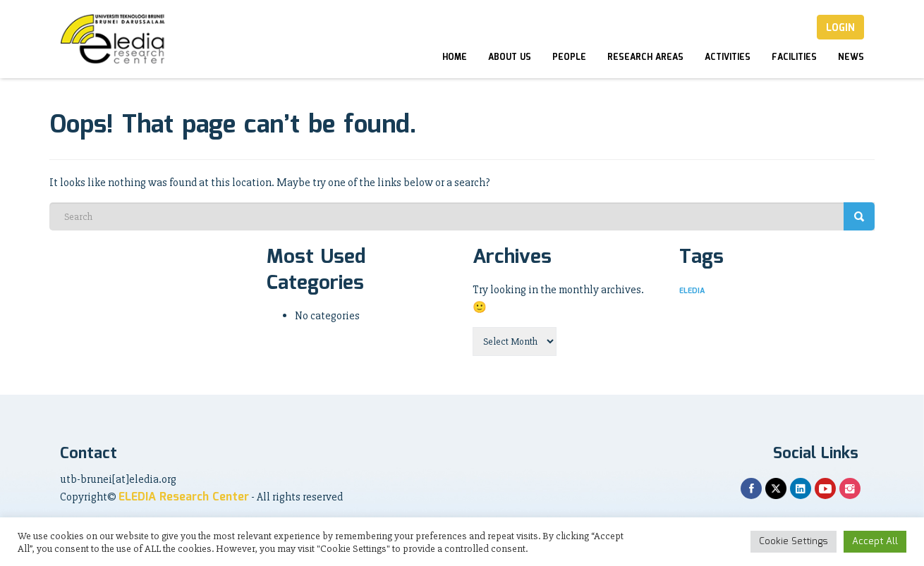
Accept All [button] (875, 542)
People (569, 57)
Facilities (794, 57)
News (851, 57)
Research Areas (645, 57)
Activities (728, 57)
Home (455, 57)
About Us (510, 57)
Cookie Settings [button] (794, 542)
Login (840, 28)
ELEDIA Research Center (184, 497)
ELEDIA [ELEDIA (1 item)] (692, 291)
